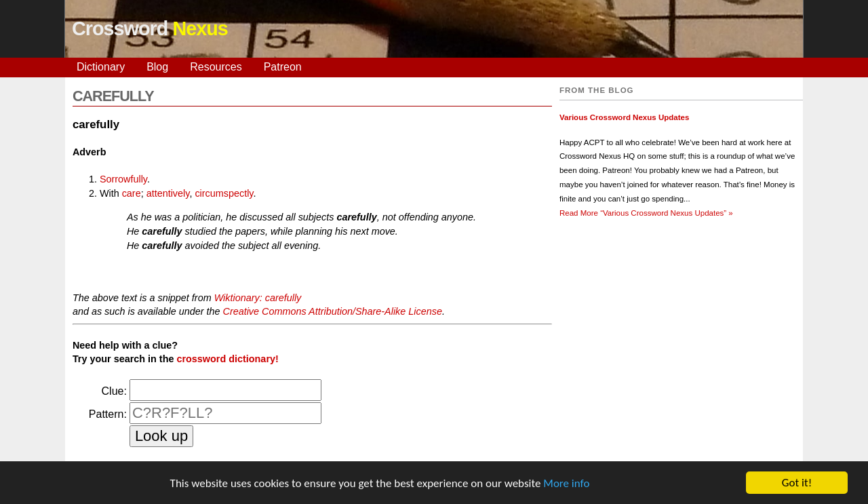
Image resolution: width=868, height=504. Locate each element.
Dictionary (101, 67)
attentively (168, 193)
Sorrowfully (123, 179)
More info (566, 484)
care (132, 193)
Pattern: (108, 414)
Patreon (283, 67)
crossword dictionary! (227, 359)
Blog (157, 67)
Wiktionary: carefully (258, 298)
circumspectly (224, 193)
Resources (216, 67)
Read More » (646, 213)
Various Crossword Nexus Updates (624, 117)
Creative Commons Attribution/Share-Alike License (332, 311)
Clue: (114, 391)
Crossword (150, 28)
